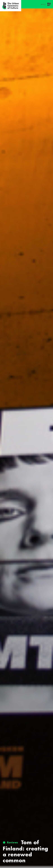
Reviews (13, 842)
